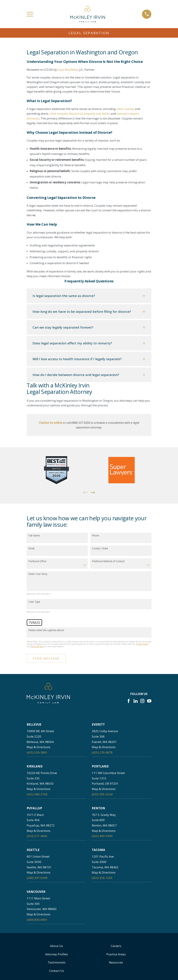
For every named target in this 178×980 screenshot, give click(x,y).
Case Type (34, 602)
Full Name (34, 536)
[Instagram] (142, 701)
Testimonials (57, 962)
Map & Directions (39, 747)
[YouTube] (149, 701)
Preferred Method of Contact (108, 561)
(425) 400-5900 (102, 836)
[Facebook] (129, 701)
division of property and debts (89, 113)
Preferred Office (37, 561)
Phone (96, 536)
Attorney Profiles (57, 954)
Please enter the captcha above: (46, 630)
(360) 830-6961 (37, 920)
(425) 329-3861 (37, 752)
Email (31, 549)
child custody (125, 109)
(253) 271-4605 (37, 836)
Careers (116, 946)
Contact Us (57, 971)
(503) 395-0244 (102, 794)
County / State (100, 549)
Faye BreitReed (68, 70)
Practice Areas (116, 954)
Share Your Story (38, 574)
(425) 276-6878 (102, 752)
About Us (56, 946)
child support (58, 113)
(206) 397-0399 (37, 878)
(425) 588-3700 (37, 794)
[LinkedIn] (136, 701)
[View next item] (93, 493)
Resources (116, 962)
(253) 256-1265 (102, 878)
